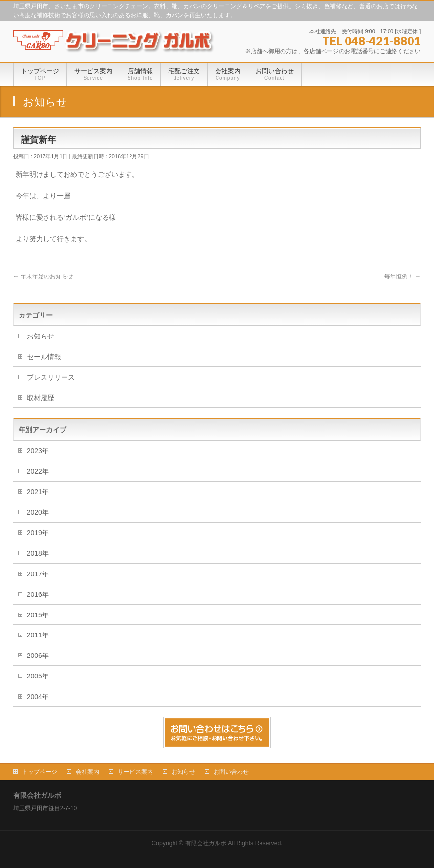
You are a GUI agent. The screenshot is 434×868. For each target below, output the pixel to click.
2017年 (38, 574)
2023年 (38, 451)
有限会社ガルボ (206, 843)
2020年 (38, 512)
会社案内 (87, 772)
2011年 (38, 635)
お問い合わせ (231, 772)
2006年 (38, 656)
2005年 (38, 676)
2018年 (38, 553)
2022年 (38, 471)
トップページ (40, 772)
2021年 (38, 492)
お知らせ (41, 336)
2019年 (38, 533)
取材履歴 (41, 398)
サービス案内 (135, 772)
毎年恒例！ (402, 276)
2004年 (38, 697)
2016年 (38, 594)
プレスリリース (51, 377)
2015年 (38, 615)
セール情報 (44, 357)
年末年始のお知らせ (43, 276)
